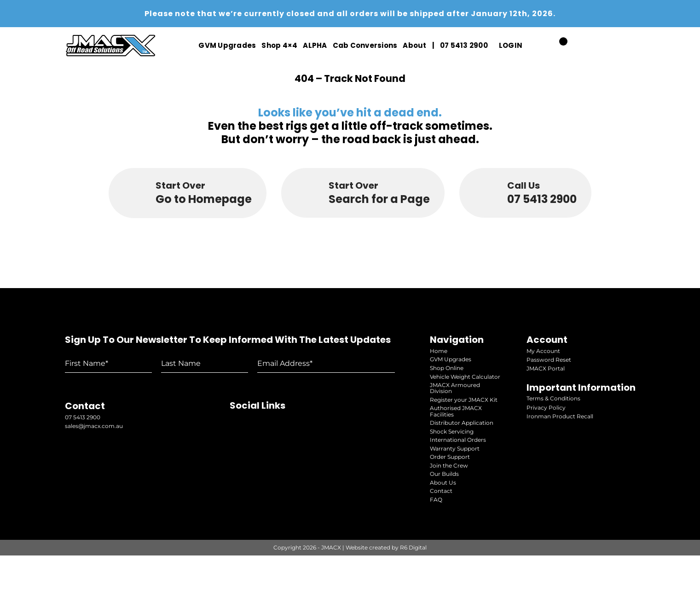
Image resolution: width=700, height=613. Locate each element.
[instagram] (610, 46)
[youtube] (590, 46)
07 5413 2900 (83, 482)
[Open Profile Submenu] (524, 46)
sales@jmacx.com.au (94, 491)
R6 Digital (413, 605)
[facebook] (630, 46)
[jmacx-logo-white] (111, 37)
